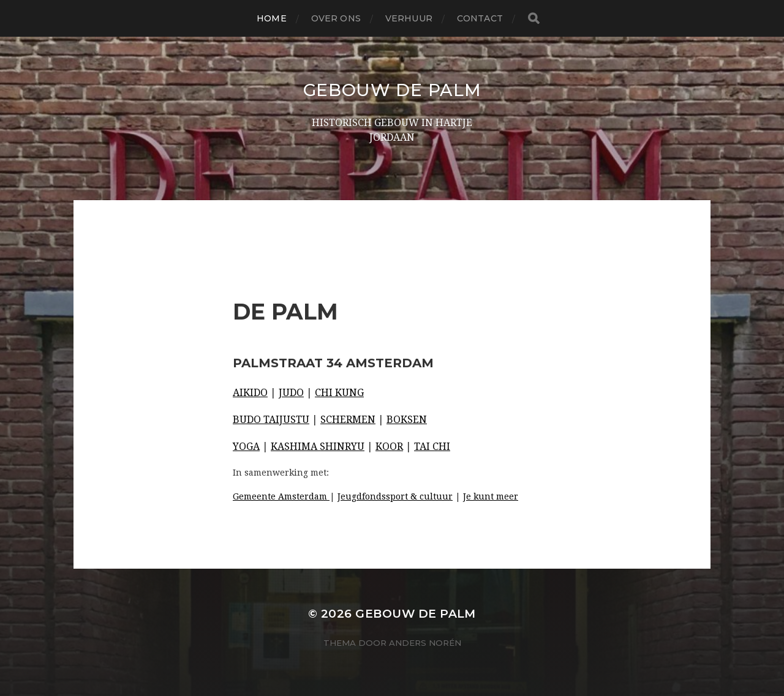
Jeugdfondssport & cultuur (395, 496)
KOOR (389, 447)
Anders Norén (425, 643)
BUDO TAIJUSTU (271, 420)
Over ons (336, 18)
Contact (480, 18)
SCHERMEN (348, 420)
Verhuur (409, 18)
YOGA (246, 447)
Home (272, 18)
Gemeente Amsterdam (281, 496)
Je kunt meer (491, 496)
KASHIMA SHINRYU (318, 447)
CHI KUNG (339, 393)
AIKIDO (250, 393)
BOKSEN (407, 420)
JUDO (291, 393)
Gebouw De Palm (392, 90)
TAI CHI (432, 447)
